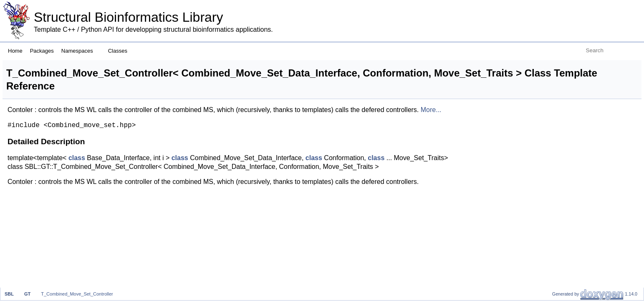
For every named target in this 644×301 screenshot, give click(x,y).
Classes (121, 51)
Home (15, 51)
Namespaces (80, 51)
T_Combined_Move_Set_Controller (77, 294)
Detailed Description (574, 65)
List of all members (572, 74)
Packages (42, 51)
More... (122, 119)
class (181, 167)
